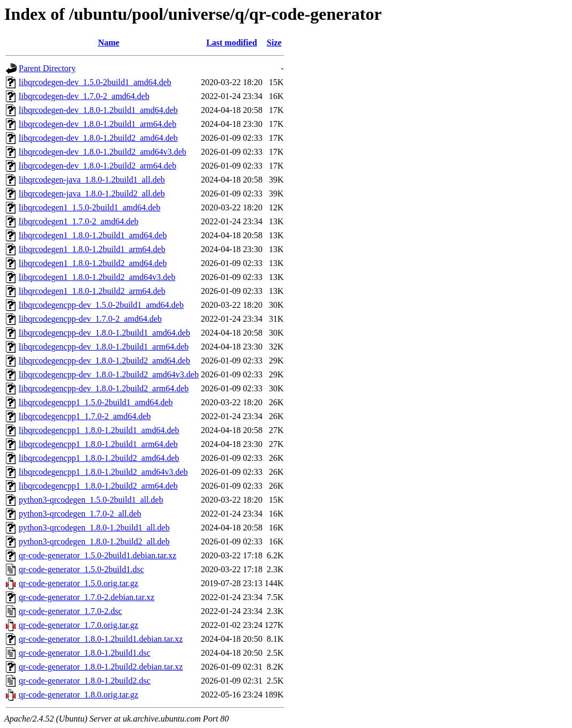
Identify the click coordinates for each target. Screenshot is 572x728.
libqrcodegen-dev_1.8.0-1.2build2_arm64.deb (97, 166)
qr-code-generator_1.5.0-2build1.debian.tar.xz (97, 555)
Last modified (232, 43)
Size (274, 43)
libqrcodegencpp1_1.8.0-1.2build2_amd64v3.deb (103, 472)
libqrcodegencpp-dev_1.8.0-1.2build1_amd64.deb (104, 333)
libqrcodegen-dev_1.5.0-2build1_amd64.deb (95, 82)
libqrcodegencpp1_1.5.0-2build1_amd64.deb (96, 402)
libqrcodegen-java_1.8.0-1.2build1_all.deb (92, 180)
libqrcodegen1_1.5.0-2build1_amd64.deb (89, 207)
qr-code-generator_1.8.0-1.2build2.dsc (85, 681)
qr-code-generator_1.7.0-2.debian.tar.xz (86, 597)
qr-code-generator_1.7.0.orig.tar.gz (78, 625)
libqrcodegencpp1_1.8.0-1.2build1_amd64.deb (99, 430)
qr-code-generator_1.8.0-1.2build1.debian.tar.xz (101, 639)
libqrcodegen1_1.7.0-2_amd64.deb (79, 221)
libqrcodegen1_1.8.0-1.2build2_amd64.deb (93, 263)
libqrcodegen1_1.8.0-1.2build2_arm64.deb (92, 291)
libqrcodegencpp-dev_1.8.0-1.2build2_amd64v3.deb (109, 374)
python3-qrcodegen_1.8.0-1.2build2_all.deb (94, 541)
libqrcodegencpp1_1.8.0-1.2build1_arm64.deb (98, 444)
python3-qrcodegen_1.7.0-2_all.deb (80, 514)
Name (109, 43)
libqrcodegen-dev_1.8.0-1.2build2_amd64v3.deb (103, 152)
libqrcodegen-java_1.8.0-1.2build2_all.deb (92, 194)
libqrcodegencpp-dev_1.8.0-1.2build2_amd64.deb (104, 361)
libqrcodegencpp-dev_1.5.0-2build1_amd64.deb (101, 305)
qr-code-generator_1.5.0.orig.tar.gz (78, 583)
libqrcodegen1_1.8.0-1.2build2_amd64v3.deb (97, 277)
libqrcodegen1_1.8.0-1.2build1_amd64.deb (93, 235)
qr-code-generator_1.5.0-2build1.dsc (81, 569)
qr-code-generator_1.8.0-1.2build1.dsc (85, 653)
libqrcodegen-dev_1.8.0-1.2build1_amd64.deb (98, 110)
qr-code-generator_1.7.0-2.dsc (70, 611)
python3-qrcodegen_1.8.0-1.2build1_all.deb (94, 528)
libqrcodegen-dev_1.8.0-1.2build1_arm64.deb (97, 124)
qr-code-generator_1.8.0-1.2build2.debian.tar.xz (101, 667)
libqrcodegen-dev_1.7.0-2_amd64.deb (84, 96)
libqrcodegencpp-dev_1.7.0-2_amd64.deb (90, 319)
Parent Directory (47, 68)
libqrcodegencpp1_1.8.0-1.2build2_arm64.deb (98, 486)
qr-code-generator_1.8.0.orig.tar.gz (78, 695)
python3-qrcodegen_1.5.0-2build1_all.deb (91, 500)
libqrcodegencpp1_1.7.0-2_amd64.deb (85, 416)
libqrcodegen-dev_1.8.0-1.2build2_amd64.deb (98, 138)
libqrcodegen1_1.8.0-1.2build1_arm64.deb (92, 249)
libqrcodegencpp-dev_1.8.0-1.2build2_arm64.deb (104, 388)
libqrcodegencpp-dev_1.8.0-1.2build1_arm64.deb (104, 347)
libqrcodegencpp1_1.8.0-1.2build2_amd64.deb (99, 458)
